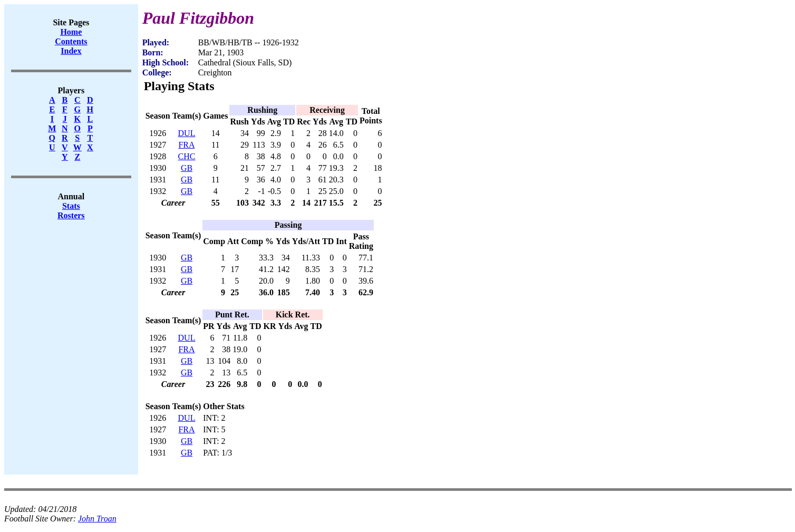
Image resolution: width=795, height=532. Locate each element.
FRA (186, 145)
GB (187, 168)
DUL (187, 133)
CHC (187, 156)
